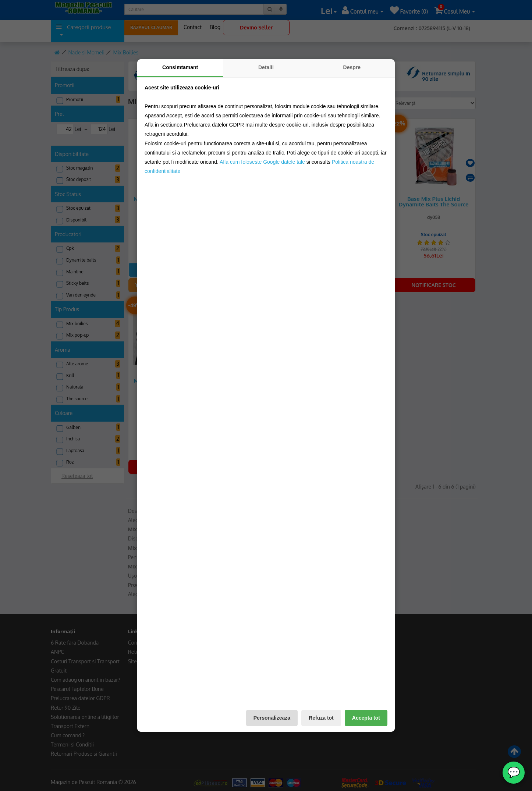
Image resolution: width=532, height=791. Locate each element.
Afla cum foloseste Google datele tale (262, 162)
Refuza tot (321, 718)
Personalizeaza (272, 718)
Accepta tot (366, 718)
